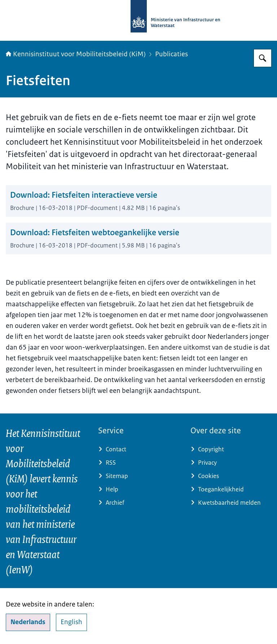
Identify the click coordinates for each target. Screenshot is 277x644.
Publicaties (172, 54)
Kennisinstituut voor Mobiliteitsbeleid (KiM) (76, 54)
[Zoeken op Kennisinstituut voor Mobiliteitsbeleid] (263, 58)
